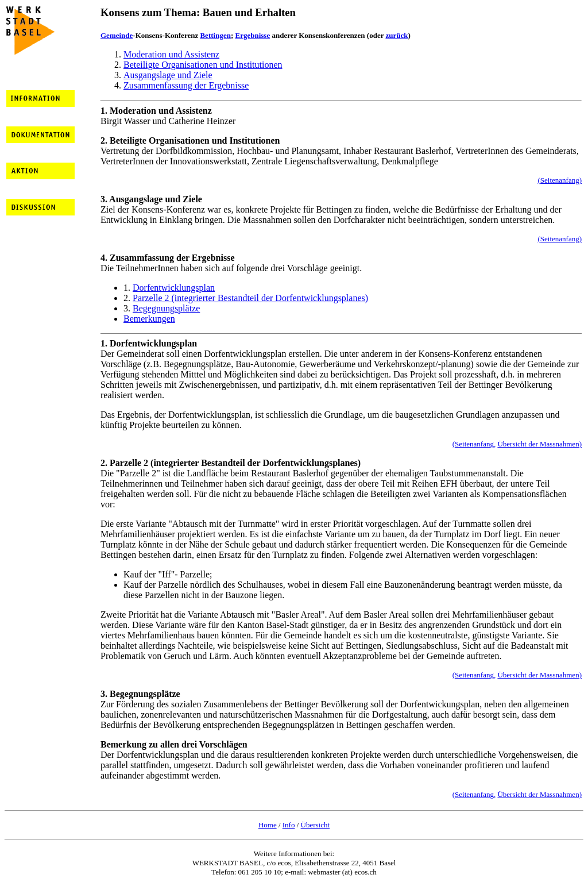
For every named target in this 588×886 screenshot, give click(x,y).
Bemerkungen (149, 319)
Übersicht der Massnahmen (538, 444)
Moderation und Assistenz (171, 54)
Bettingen (215, 35)
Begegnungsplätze (166, 308)
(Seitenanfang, (474, 444)
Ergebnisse (253, 35)
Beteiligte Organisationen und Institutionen (203, 65)
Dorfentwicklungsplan (174, 288)
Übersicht (316, 825)
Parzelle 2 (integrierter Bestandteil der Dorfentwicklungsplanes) (250, 298)
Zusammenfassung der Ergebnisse (186, 85)
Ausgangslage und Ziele (168, 75)
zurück (396, 35)
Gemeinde (117, 35)
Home (268, 825)
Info (289, 825)
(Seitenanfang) (560, 180)
